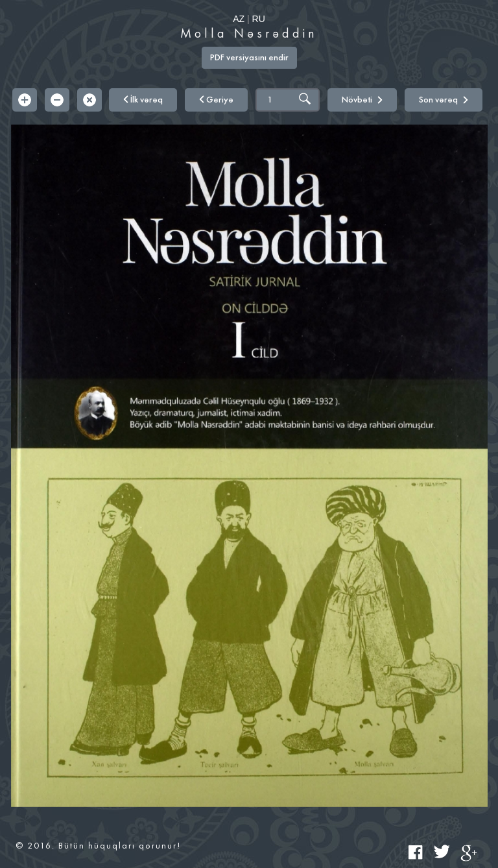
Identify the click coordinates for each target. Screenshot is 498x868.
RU (259, 19)
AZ (239, 19)
